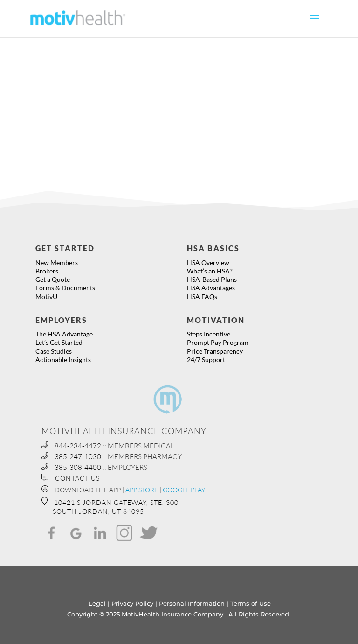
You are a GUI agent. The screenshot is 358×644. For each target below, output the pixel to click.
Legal (97, 603)
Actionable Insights (63, 360)
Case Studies (54, 351)
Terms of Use (251, 603)
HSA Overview (208, 262)
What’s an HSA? (210, 271)
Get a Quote (53, 279)
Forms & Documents (65, 288)
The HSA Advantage (64, 334)
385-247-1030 (78, 457)
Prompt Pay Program (218, 342)
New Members (57, 262)
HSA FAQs (202, 297)
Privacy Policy (132, 603)
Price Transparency (215, 351)
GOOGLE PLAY (184, 490)
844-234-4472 (78, 446)
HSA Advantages (211, 288)
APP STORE (142, 490)
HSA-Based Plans (212, 279)
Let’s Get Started (59, 342)
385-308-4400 (78, 467)
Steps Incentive (209, 334)
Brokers (47, 271)
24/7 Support (206, 360)
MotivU (46, 297)
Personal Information (192, 603)
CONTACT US (77, 478)
